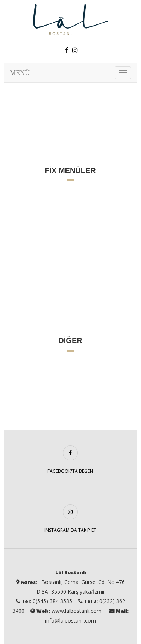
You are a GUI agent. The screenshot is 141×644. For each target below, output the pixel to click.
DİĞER (70, 340)
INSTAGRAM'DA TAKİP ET (70, 530)
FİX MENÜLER (70, 170)
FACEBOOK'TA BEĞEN (70, 471)
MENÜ (20, 73)
